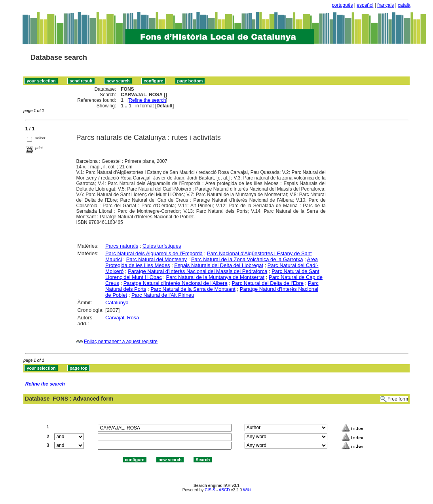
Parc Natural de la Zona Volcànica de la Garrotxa (247, 259)
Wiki (247, 490)
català (404, 5)
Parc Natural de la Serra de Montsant (193, 289)
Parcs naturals (122, 246)
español (365, 5)
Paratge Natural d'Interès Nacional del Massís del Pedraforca (198, 271)
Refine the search (147, 100)
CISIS (210, 490)
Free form (398, 399)
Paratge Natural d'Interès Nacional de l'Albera (176, 283)
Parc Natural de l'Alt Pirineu (163, 295)
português (342, 5)
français (386, 5)
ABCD (224, 490)
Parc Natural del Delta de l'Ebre (268, 283)
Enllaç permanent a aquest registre (121, 342)
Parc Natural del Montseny (157, 259)
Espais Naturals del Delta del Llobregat (219, 265)
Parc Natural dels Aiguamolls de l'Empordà (154, 253)
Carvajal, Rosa (122, 318)
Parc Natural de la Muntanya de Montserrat (216, 277)
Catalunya (117, 303)
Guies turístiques (162, 246)
